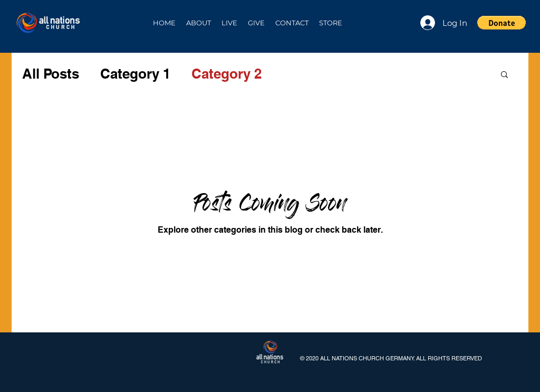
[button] (199, 23)
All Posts (51, 74)
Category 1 (135, 74)
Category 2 (226, 74)
